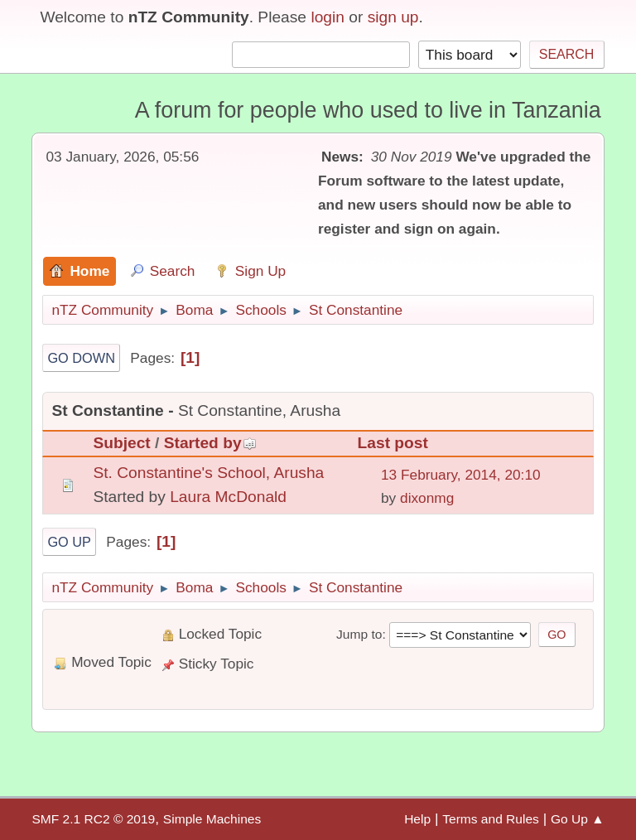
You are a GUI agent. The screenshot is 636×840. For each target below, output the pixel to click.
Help (417, 819)
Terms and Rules (491, 819)
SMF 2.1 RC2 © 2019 (93, 819)
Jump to (359, 634)
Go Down (81, 358)
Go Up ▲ (578, 819)
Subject (121, 443)
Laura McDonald (228, 497)
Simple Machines (212, 819)
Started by (210, 443)
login (328, 17)
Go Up (69, 542)
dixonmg (427, 498)
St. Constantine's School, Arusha (208, 473)
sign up (393, 17)
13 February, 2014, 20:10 (461, 475)
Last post (393, 443)
